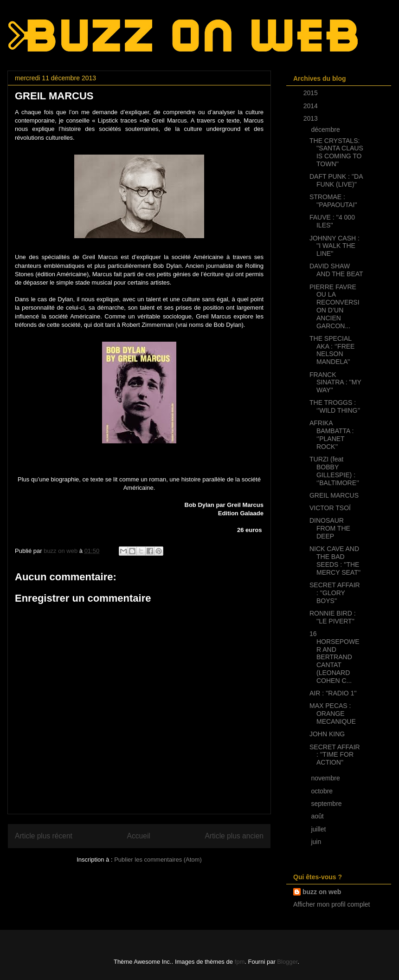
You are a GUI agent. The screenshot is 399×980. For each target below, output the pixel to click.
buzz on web (322, 892)
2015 (312, 93)
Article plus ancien (234, 836)
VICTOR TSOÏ (330, 508)
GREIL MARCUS (334, 495)
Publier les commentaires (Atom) (158, 860)
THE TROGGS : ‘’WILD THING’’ (335, 406)
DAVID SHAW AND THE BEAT (336, 270)
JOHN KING (327, 734)
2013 (312, 118)
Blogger (287, 962)
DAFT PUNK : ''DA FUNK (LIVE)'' (336, 180)
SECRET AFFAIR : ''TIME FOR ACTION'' (335, 755)
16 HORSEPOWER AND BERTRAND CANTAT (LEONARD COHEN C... (335, 657)
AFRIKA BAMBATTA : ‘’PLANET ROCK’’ (331, 435)
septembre (327, 804)
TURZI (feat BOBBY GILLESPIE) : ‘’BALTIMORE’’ (334, 471)
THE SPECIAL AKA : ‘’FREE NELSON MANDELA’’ (332, 350)
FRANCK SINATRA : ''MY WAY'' (335, 383)
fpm (240, 962)
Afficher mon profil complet (331, 904)
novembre (326, 778)
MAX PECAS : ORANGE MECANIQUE (333, 714)
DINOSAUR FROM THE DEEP (330, 528)
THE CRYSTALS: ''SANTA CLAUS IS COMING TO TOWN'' (336, 152)
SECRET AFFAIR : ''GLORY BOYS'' (335, 593)
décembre (326, 130)
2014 (312, 106)
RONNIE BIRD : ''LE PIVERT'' (333, 617)
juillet (319, 829)
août (318, 816)
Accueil (139, 836)
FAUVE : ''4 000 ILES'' (332, 221)
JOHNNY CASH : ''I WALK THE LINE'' (335, 246)
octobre (323, 791)
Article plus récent (44, 836)
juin (317, 842)
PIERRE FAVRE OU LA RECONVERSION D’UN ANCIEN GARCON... (335, 306)
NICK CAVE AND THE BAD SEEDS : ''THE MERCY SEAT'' (335, 560)
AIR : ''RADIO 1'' (333, 693)
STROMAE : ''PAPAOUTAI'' (333, 201)
